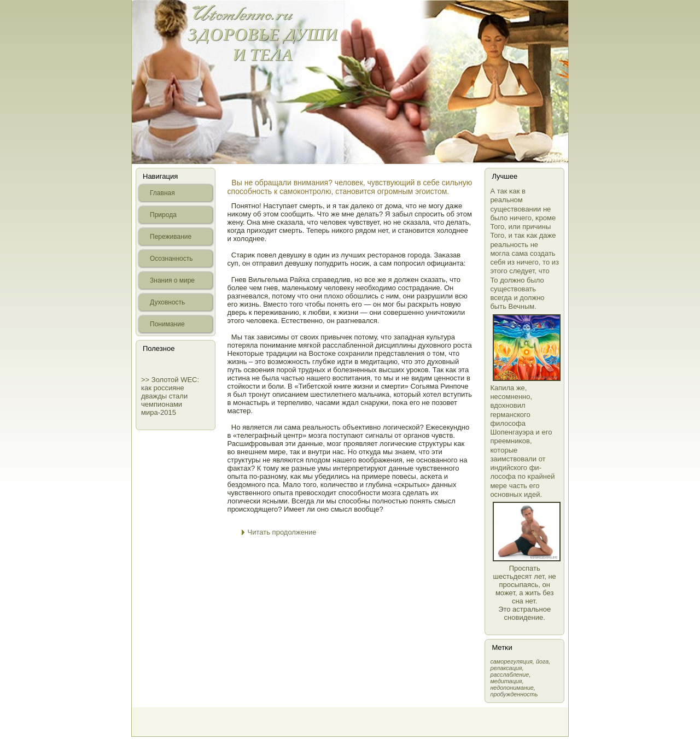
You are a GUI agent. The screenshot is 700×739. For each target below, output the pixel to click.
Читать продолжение (282, 532)
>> (146, 380)
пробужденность (514, 694)
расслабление (509, 675)
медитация (506, 681)
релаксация (506, 668)
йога (542, 661)
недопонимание (512, 688)
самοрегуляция (511, 661)
